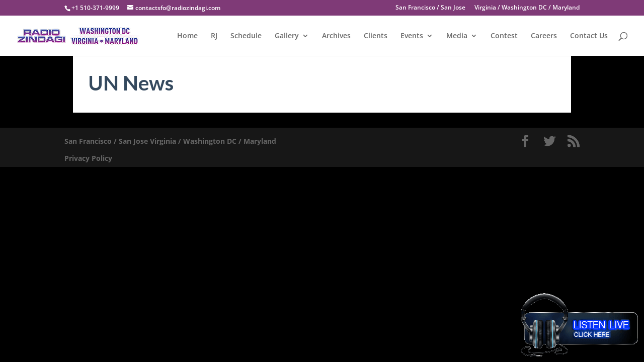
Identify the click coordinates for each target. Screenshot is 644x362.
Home (187, 36)
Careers (544, 36)
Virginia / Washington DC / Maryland (527, 8)
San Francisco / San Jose (430, 8)
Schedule (246, 36)
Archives (336, 36)
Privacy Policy (88, 158)
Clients (376, 36)
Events (412, 36)
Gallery (287, 36)
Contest (504, 36)
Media (457, 36)
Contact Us (589, 36)
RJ (214, 36)
